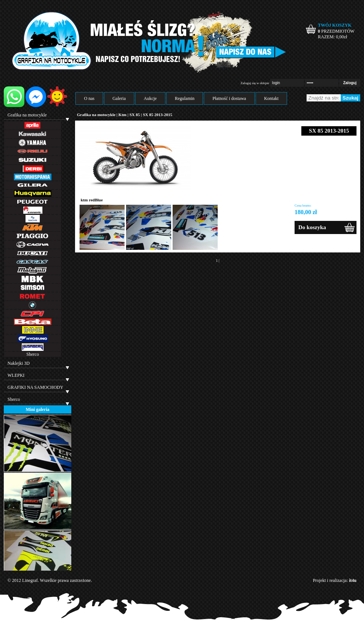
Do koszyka (312, 227)
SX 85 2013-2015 (158, 115)
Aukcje (150, 98)
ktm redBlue (92, 200)
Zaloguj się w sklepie (255, 83)
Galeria (119, 98)
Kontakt (271, 98)
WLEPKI (16, 375)
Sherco (32, 354)
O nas (89, 98)
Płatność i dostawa (229, 98)
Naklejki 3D (19, 363)
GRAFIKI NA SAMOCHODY (35, 387)
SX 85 (135, 115)
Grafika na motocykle (27, 115)
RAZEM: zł (332, 37)
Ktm (123, 115)
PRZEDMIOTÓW (336, 31)
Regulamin (185, 98)
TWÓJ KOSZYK (335, 25)
